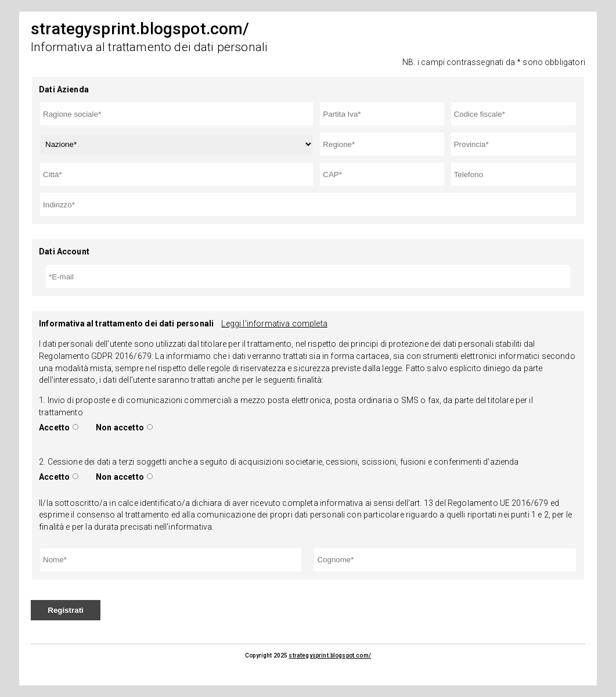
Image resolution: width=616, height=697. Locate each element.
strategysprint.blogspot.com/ (329, 655)
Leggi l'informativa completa (274, 324)
